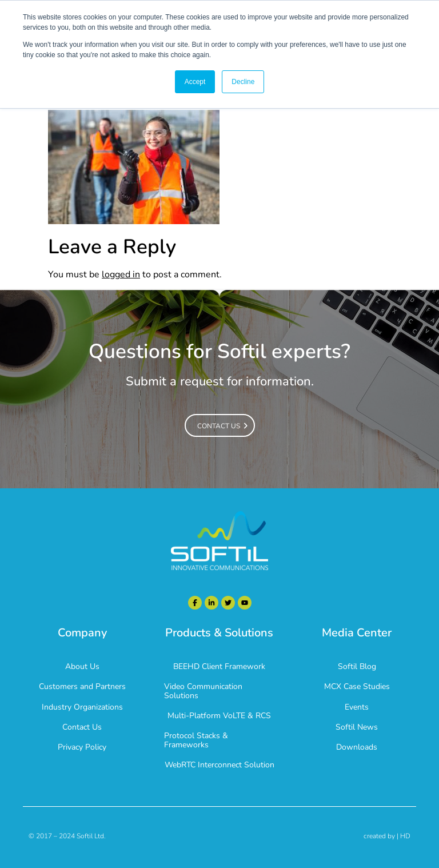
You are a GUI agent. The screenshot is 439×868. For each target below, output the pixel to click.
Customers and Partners (82, 686)
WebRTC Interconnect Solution (219, 765)
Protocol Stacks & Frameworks (196, 740)
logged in (121, 274)
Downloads (357, 747)
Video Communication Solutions (203, 691)
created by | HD (387, 836)
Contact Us (82, 727)
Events (357, 707)
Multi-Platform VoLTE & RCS (219, 716)
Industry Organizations (82, 707)
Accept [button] (195, 82)
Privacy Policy (82, 747)
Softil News (357, 727)
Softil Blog (357, 666)
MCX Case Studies (357, 686)
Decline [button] (243, 82)
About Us (82, 666)
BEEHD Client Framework (219, 666)
